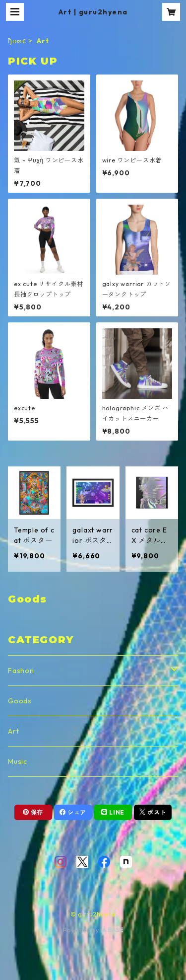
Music (18, 761)
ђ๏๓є (17, 41)
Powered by (93, 930)
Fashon (21, 671)
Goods (20, 701)
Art (13, 731)
